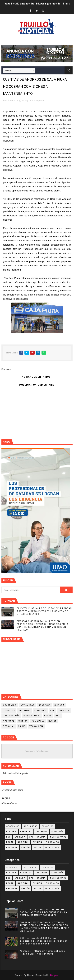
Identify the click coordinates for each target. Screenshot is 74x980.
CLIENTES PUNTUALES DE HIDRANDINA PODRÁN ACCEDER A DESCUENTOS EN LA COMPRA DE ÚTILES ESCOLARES (44, 611)
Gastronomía (11, 716)
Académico (10, 705)
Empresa (40, 100)
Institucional (32, 716)
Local (48, 716)
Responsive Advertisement (37, 751)
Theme (30, 975)
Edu (53, 710)
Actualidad (27, 705)
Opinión (23, 721)
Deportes (9, 710)
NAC (58, 716)
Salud (22, 726)
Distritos (25, 710)
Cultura (59, 705)
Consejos (44, 705)
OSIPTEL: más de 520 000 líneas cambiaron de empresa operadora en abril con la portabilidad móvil (44, 941)
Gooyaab (55, 975)
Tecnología (37, 726)
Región (53, 721)
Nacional (9, 721)
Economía (40, 710)
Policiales (38, 721)
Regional (9, 726)
